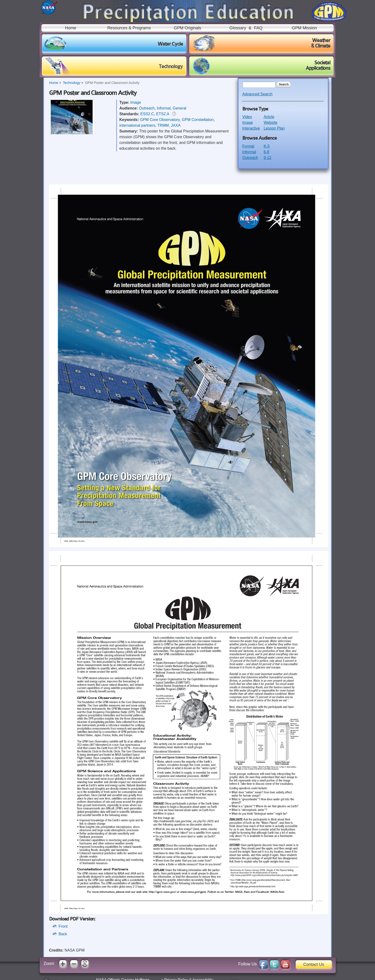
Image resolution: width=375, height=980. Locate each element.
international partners (137, 125)
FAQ (258, 28)
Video (247, 117)
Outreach (147, 108)
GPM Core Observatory (160, 120)
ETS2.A (163, 114)
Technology (72, 83)
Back (63, 934)
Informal (164, 108)
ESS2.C (147, 114)
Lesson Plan (274, 128)
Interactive (251, 128)
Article (269, 117)
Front (63, 926)
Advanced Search (257, 94)
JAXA (176, 125)
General (179, 108)
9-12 (267, 158)
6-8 (266, 152)
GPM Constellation (198, 120)
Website (270, 123)
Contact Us (314, 964)
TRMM (163, 125)
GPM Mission (304, 28)
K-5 (267, 146)
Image (136, 102)
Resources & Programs (129, 28)
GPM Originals (187, 28)
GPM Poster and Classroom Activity (112, 83)
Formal (248, 146)
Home (71, 28)
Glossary (238, 28)
